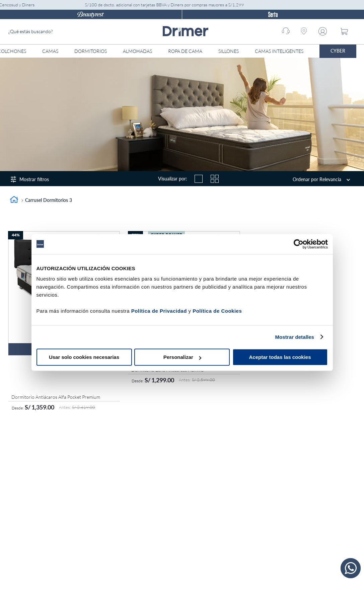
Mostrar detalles (295, 337)
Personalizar (182, 357)
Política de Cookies (217, 311)
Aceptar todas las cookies (280, 357)
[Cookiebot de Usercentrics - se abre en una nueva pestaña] (299, 244)
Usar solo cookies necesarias (84, 357)
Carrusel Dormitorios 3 (49, 200)
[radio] (199, 179)
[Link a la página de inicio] (14, 200)
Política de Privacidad (159, 311)
